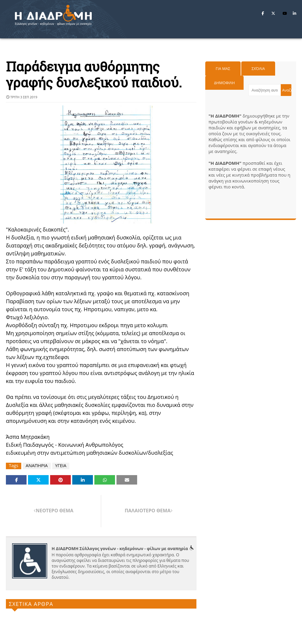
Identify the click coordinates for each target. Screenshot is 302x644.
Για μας (223, 69)
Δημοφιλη (224, 83)
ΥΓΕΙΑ (61, 466)
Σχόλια (258, 69)
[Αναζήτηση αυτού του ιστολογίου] (265, 90)
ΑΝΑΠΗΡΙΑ (37, 466)
